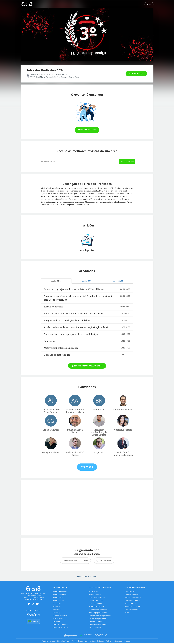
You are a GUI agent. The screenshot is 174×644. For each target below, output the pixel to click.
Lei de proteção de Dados (94, 641)
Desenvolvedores (131, 610)
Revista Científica (95, 594)
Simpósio (56, 607)
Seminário (57, 610)
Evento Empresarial (60, 591)
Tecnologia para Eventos (98, 613)
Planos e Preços (131, 604)
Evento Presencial (60, 594)
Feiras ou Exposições (61, 628)
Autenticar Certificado (133, 607)
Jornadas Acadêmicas (61, 616)
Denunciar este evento (87, 576)
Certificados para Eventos (98, 625)
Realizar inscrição (136, 74)
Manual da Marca (63, 641)
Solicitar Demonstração (133, 598)
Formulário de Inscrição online (100, 616)
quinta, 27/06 (87, 281)
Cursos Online (58, 619)
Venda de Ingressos (96, 601)
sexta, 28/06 (118, 281)
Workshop (57, 613)
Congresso (57, 604)
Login (149, 4)
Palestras (56, 622)
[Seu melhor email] (79, 161)
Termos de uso (77, 641)
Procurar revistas (87, 130)
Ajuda (127, 613)
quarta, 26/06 (56, 281)
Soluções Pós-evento (97, 607)
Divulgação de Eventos (97, 598)
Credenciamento (95, 628)
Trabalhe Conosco (48, 641)
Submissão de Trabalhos (98, 610)
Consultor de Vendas (132, 601)
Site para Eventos (95, 622)
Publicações (93, 591)
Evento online (58, 598)
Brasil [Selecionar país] (33, 621)
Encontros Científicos (61, 625)
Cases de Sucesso (131, 594)
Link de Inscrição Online (98, 619)
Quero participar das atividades (87, 366)
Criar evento (129, 591)
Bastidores (129, 641)
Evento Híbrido (58, 601)
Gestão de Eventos (96, 604)
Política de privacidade (114, 641)
